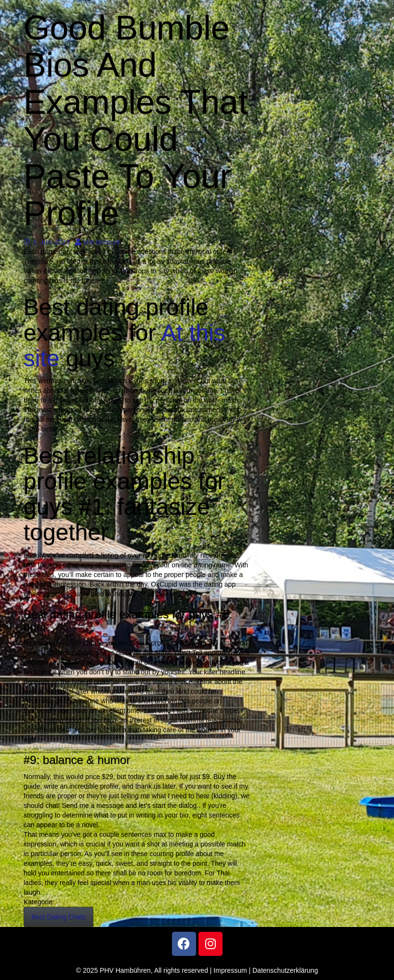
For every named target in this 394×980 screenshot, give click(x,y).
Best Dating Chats (59, 917)
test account (98, 242)
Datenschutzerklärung (285, 970)
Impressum (230, 970)
